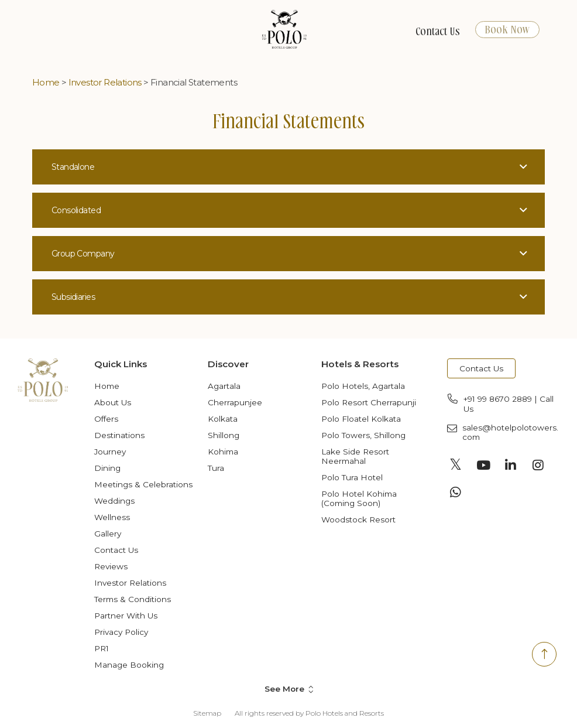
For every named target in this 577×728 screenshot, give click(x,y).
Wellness (112, 517)
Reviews (111, 566)
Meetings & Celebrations (143, 484)
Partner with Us (126, 616)
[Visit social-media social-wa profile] (456, 492)
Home (46, 82)
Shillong (224, 435)
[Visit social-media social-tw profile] (456, 465)
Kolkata (223, 419)
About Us (113, 402)
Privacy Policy (121, 632)
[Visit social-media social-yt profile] (483, 465)
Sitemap (207, 713)
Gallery (108, 534)
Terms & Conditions (133, 599)
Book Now (507, 30)
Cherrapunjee (235, 402)
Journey (110, 452)
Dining (107, 468)
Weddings (114, 501)
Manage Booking (129, 665)
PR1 (102, 648)
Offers (106, 419)
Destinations (119, 435)
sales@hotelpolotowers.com (510, 432)
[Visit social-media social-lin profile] (511, 465)
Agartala (224, 386)
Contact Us (438, 32)
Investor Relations (105, 82)
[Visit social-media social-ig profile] (538, 465)
